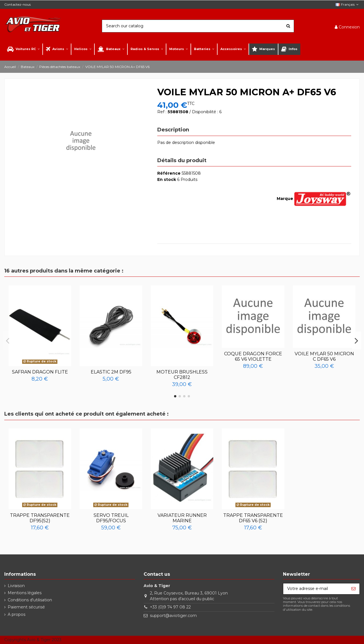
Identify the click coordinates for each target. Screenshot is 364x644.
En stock (167, 179)
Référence (169, 173)
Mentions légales (25, 593)
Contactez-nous (17, 4)
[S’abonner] (353, 589)
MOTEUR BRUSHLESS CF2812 (182, 375)
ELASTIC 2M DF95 (111, 372)
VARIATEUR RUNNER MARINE (182, 518)
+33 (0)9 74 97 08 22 (170, 607)
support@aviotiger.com (173, 616)
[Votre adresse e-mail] (315, 589)
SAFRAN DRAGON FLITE (40, 372)
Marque (285, 199)
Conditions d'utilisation (30, 600)
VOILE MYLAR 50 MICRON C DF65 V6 (324, 356)
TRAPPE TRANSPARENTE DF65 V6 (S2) (253, 518)
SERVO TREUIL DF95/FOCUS (111, 518)
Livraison (16, 586)
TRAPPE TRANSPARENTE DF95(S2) (40, 518)
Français (348, 4)
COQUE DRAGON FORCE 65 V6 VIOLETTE (253, 356)
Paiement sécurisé (26, 607)
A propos (16, 614)
